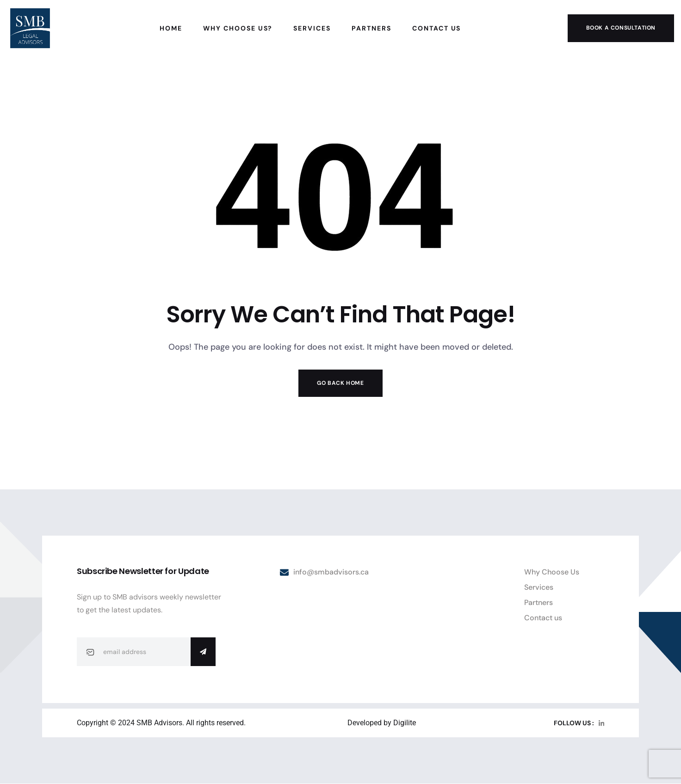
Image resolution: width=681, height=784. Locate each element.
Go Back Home (340, 383)
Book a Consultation (621, 28)
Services (539, 587)
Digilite (405, 723)
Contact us (543, 618)
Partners (539, 602)
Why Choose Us (552, 572)
